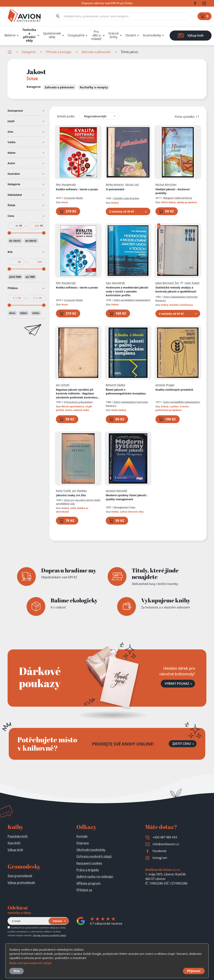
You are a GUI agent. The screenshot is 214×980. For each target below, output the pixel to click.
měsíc (36, 313)
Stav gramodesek (20, 876)
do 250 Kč (31, 241)
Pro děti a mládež (96, 35)
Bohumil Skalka (115, 385)
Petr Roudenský (66, 185)
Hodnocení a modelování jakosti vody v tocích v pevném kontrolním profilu (127, 291)
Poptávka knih (18, 836)
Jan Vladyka (79, 490)
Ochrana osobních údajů (94, 856)
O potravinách (115, 189)
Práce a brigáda (88, 870)
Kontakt (82, 836)
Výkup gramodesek (21, 883)
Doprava (83, 843)
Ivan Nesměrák (115, 283)
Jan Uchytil (63, 385)
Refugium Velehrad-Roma (178, 198)
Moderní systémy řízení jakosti (127, 497)
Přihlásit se (84, 890)
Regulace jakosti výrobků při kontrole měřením (78, 394)
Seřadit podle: (66, 116)
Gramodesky (152, 35)
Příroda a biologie (59, 52)
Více (16, 971)
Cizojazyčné (76, 35)
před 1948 (15, 277)
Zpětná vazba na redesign (95, 877)
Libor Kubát (192, 283)
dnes (12, 313)
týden (24, 313)
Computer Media (73, 198)
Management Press (124, 507)
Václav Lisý (132, 185)
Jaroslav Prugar (165, 385)
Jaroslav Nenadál (116, 490)
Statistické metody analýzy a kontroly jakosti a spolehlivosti (176, 289)
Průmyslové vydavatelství (78, 402)
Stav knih (14, 843)
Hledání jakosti (172, 191)
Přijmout (194, 971)
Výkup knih (15, 850)
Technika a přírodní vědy (29, 35)
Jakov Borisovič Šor (167, 283)
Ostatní (131, 35)
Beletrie (10, 35)
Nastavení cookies (89, 863)
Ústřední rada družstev (126, 198)
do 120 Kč (15, 241)
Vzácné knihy (114, 35)
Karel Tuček (63, 490)
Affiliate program (89, 883)
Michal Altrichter (166, 185)
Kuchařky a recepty (94, 87)
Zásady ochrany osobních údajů (49, 935)
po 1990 (30, 277)
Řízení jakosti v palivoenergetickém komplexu (126, 391)
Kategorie (29, 52)
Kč (21, 226)
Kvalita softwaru (77, 189)
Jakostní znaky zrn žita (71, 495)
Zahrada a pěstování (96, 52)
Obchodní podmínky (91, 850)
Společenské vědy (52, 35)
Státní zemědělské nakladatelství (132, 300)
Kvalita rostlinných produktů (174, 389)
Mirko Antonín (115, 185)
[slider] (9, 233)
